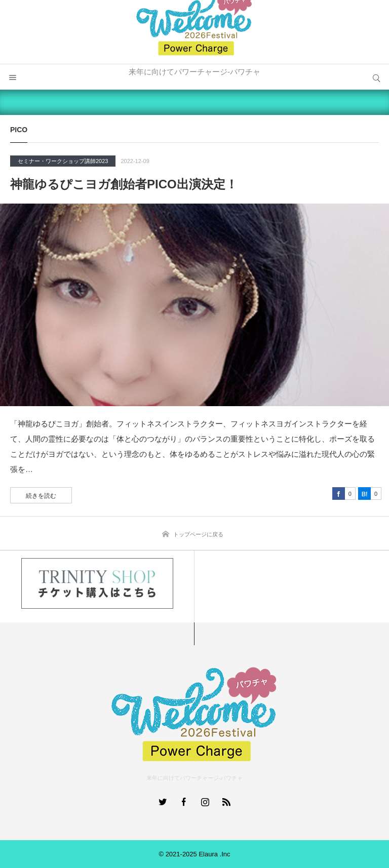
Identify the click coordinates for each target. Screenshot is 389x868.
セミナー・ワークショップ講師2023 (63, 161)
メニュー (13, 77)
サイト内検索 (376, 77)
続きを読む (41, 496)
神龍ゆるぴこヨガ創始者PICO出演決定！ (124, 184)
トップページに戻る (198, 534)
